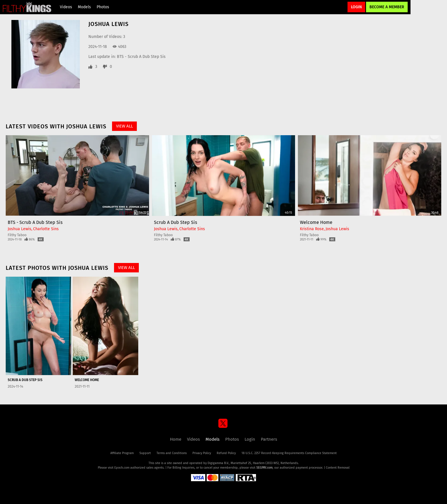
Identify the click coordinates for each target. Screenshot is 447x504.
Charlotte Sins (46, 229)
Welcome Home (316, 222)
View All (124, 126)
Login (356, 7)
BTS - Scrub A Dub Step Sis (141, 57)
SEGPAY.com (264, 468)
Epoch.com (122, 468)
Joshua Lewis (20, 229)
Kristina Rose (312, 229)
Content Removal (338, 468)
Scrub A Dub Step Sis (175, 222)
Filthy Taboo (17, 235)
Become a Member (387, 7)
